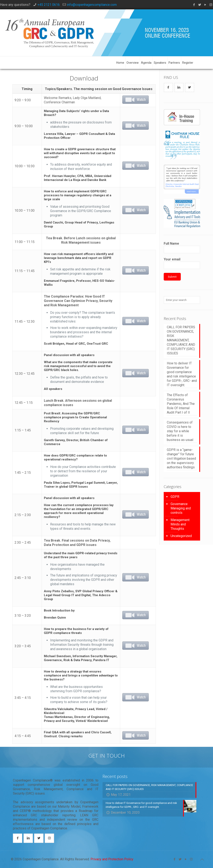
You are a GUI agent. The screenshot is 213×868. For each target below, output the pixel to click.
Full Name (182, 247)
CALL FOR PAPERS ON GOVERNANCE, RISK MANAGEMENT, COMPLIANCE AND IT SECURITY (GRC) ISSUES (181, 340)
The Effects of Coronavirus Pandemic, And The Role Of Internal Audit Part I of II (181, 404)
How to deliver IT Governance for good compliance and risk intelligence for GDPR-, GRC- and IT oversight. (182, 374)
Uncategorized (181, 536)
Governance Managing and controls (181, 508)
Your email (182, 263)
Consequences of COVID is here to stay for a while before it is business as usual (180, 431)
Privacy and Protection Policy (112, 859)
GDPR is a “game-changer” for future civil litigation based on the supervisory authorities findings (181, 458)
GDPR (175, 497)
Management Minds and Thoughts (180, 524)
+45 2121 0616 (49, 5)
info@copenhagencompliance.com (92, 5)
